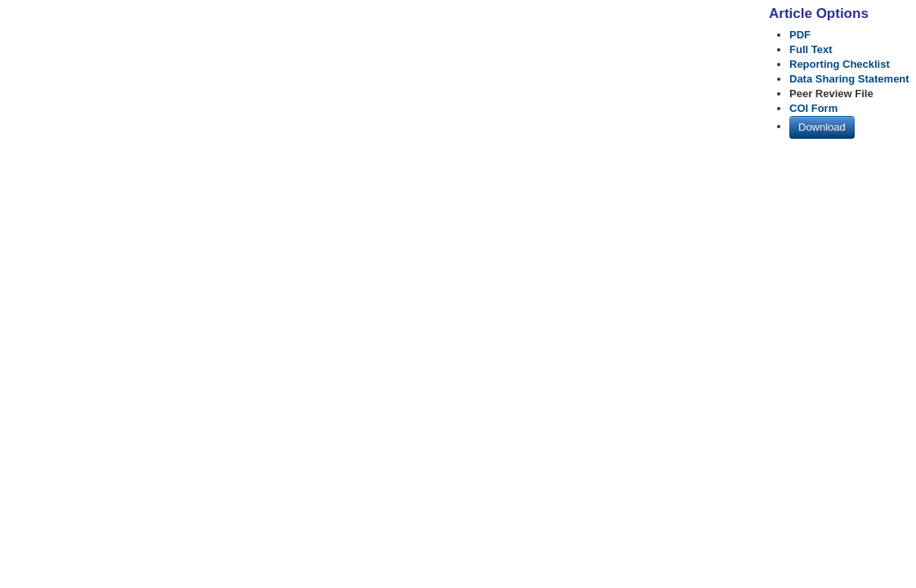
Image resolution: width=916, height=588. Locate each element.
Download (822, 127)
